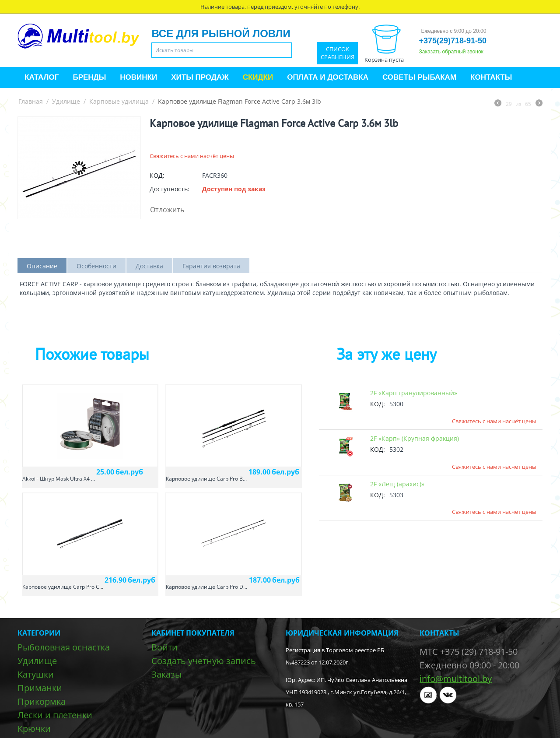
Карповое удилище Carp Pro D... (206, 587)
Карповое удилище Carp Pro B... (206, 479)
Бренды (89, 77)
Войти (164, 647)
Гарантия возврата (211, 266)
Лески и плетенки (55, 715)
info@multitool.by (456, 679)
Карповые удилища (119, 101)
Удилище (66, 101)
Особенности (96, 266)
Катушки (36, 674)
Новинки (138, 77)
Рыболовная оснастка (64, 647)
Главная (31, 101)
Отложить (167, 210)
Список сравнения (338, 53)
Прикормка (42, 701)
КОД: (157, 175)
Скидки (258, 77)
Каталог (42, 77)
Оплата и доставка (328, 77)
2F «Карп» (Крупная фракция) (415, 438)
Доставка (149, 266)
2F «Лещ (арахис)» (397, 484)
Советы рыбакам (419, 77)
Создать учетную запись (204, 661)
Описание (42, 266)
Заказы (166, 674)
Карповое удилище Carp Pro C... (63, 587)
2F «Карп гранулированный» (414, 393)
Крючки (34, 729)
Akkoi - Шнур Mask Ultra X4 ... (59, 479)
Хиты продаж (200, 77)
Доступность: (170, 189)
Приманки (40, 688)
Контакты (491, 77)
